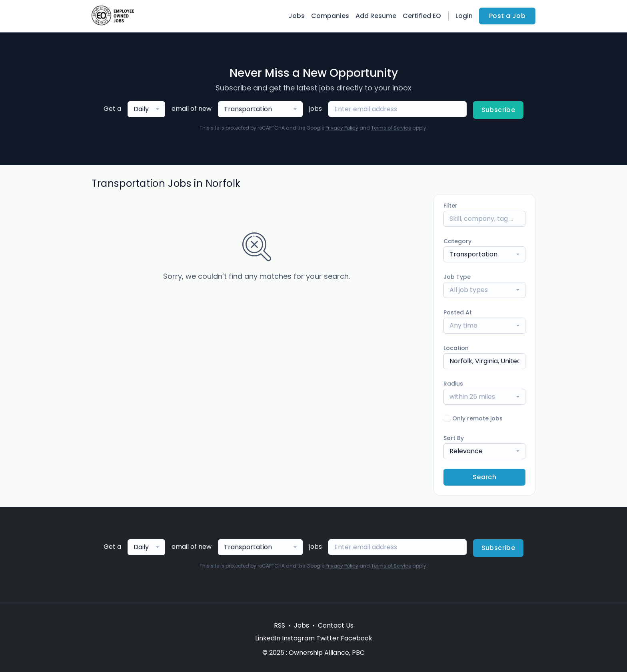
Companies (330, 16)
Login (464, 16)
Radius (453, 384)
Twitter (328, 638)
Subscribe (498, 110)
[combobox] (146, 109)
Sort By (454, 438)
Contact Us (336, 625)
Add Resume (376, 16)
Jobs (297, 16)
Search (484, 477)
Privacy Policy (342, 128)
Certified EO (422, 16)
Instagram (298, 638)
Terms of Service (391, 128)
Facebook (356, 638)
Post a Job (507, 16)
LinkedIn (268, 638)
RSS (280, 625)
